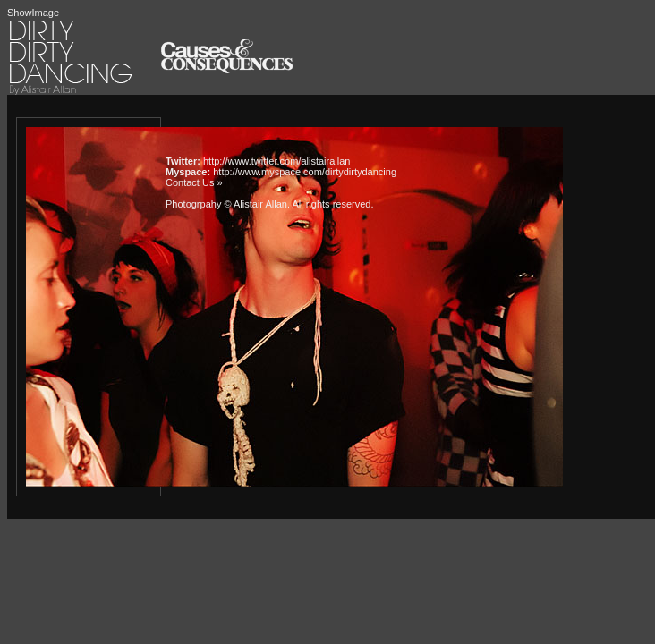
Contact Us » (194, 182)
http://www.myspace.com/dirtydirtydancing (305, 172)
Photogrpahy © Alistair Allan (226, 204)
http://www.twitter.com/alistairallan (276, 161)
